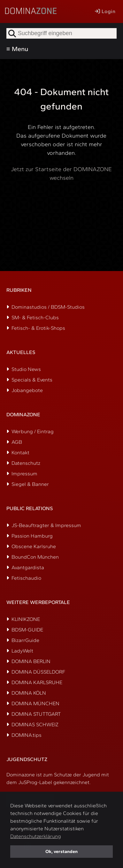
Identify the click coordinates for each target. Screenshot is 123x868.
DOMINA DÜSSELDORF (38, 672)
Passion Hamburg (32, 536)
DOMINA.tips (27, 735)
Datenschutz (26, 463)
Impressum (24, 474)
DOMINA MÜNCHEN (35, 703)
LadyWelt (22, 651)
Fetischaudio (26, 578)
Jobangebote (27, 390)
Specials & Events (32, 380)
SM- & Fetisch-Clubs (35, 317)
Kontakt (20, 453)
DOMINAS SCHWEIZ (35, 725)
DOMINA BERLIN (31, 661)
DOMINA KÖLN (29, 693)
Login (105, 11)
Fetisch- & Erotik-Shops (38, 328)
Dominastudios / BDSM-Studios (48, 307)
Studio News (26, 369)
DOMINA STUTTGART (36, 714)
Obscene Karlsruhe (34, 546)
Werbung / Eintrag (33, 431)
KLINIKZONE (26, 619)
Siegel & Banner (30, 484)
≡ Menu (17, 49)
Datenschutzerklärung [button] (36, 836)
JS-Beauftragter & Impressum (46, 525)
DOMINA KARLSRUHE (37, 682)
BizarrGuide (25, 640)
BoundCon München (35, 557)
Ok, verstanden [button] (61, 851)
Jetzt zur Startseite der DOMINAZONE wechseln (61, 174)
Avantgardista (28, 567)
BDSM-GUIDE (27, 630)
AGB (17, 442)
